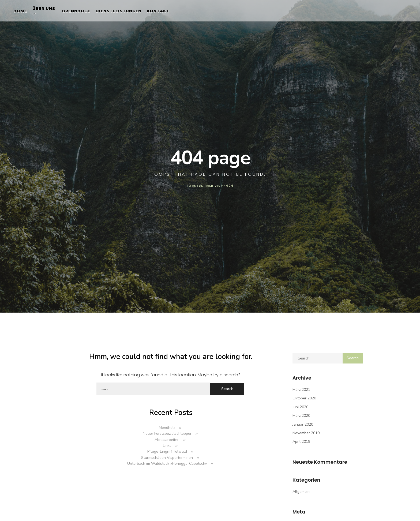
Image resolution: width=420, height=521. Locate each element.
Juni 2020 (300, 407)
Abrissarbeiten (167, 440)
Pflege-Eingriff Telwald (167, 451)
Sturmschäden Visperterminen (167, 458)
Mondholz (167, 428)
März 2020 (301, 416)
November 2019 (306, 433)
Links (167, 446)
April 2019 (301, 442)
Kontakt (158, 11)
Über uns (44, 9)
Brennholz (76, 11)
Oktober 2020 (304, 398)
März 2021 (301, 390)
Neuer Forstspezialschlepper (167, 434)
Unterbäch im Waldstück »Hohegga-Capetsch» (167, 464)
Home (20, 11)
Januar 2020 (303, 424)
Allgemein (301, 492)
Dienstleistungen (119, 11)
